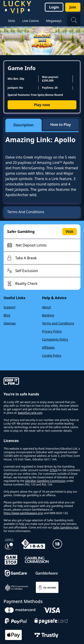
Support (10, 307)
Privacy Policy (52, 331)
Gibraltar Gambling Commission (45, 481)
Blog (7, 315)
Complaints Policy (55, 339)
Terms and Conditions (58, 323)
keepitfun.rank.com (30, 413)
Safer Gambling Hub (66, 527)
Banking (48, 315)
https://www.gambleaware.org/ (23, 513)
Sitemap (10, 323)
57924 (54, 470)
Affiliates (48, 347)
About (47, 307)
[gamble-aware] (42, 382)
